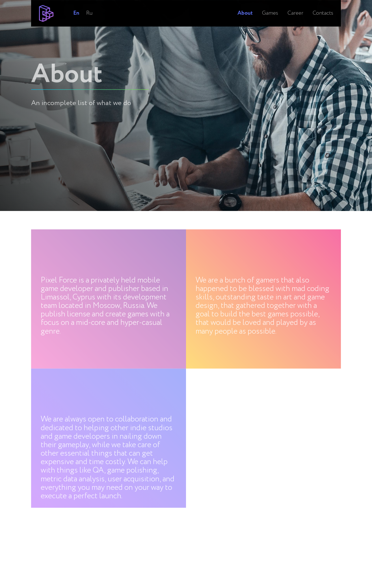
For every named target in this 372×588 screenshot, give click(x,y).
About (245, 7)
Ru (89, 7)
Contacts (323, 7)
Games (270, 7)
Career (295, 7)
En (76, 7)
